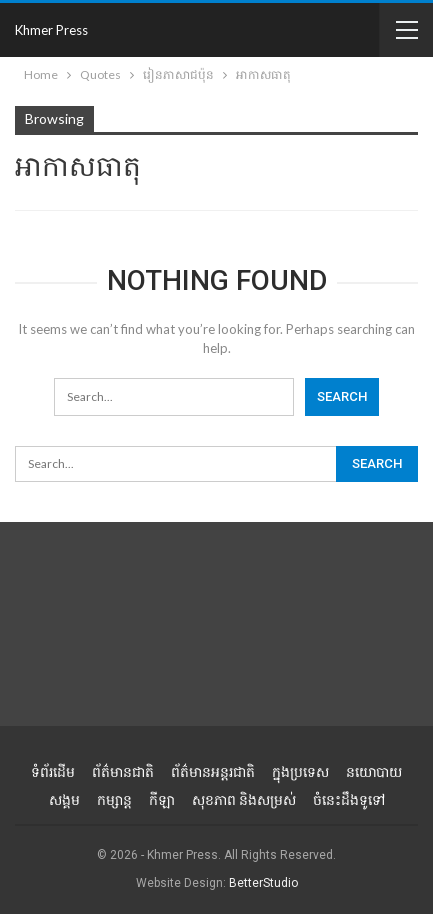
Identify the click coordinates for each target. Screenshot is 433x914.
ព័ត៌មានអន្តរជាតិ (213, 772)
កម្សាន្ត (114, 800)
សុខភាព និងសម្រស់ (244, 800)
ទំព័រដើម (53, 772)
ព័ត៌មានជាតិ (123, 772)
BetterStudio (263, 883)
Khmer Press (51, 30)
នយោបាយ (374, 772)
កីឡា (162, 800)
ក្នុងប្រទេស (300, 772)
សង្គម (64, 800)
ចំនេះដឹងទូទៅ (349, 800)
